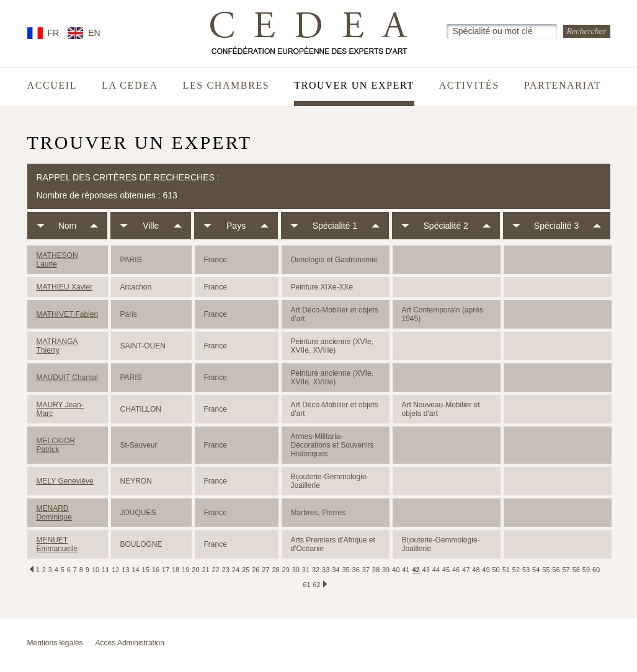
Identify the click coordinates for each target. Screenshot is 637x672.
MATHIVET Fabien (68, 314)
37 (366, 570)
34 (336, 570)
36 (356, 570)
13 (125, 570)
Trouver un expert (354, 86)
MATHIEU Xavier (65, 287)
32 (316, 570)
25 (246, 570)
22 (216, 570)
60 (596, 570)
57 (566, 570)
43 (426, 570)
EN (94, 33)
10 (96, 570)
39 (386, 570)
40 (396, 570)
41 (406, 570)
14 (135, 570)
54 (536, 570)
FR (54, 33)
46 (456, 570)
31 (306, 570)
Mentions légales (55, 643)
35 (345, 570)
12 (115, 570)
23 (226, 570)
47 (466, 570)
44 (436, 570)
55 (546, 570)
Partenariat (563, 86)
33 (326, 570)
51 (506, 570)
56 (556, 570)
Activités (469, 86)
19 (185, 570)
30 (296, 570)
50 (496, 570)
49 (486, 570)
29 (286, 570)
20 (195, 570)
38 (376, 570)
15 (146, 570)
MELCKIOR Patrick (56, 445)
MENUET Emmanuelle (57, 544)
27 (265, 570)
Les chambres (226, 86)
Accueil (52, 86)
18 (176, 570)
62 (317, 585)
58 (576, 570)
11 (105, 570)
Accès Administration (130, 643)
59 (586, 570)
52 (516, 570)
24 (236, 570)
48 (476, 570)
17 (166, 570)
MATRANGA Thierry (57, 346)
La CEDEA (130, 86)
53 (526, 570)
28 (275, 570)
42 (416, 570)
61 (306, 585)
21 (205, 570)
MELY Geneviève (65, 481)
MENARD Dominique (54, 513)
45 (446, 570)
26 (256, 570)
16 (156, 570)
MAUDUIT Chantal (67, 378)
